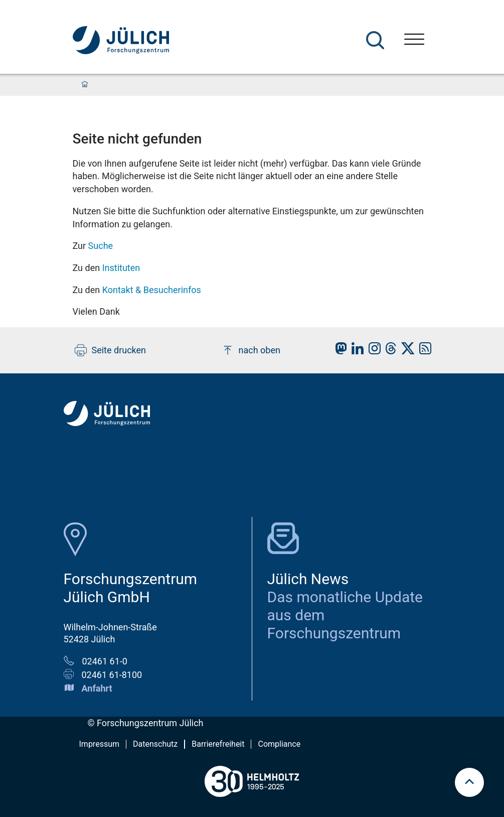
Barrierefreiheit (218, 744)
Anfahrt (97, 688)
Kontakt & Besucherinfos (152, 290)
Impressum (100, 744)
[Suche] (375, 40)
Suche (101, 246)
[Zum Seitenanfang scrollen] (469, 782)
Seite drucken (111, 350)
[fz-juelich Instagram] (372, 351)
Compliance (279, 744)
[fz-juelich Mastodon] (339, 351)
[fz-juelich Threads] (388, 351)
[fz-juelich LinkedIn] (355, 351)
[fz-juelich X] (405, 351)
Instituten (121, 268)
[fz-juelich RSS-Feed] (423, 351)
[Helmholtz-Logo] (252, 801)
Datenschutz (155, 744)
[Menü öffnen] (414, 40)
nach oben (251, 350)
